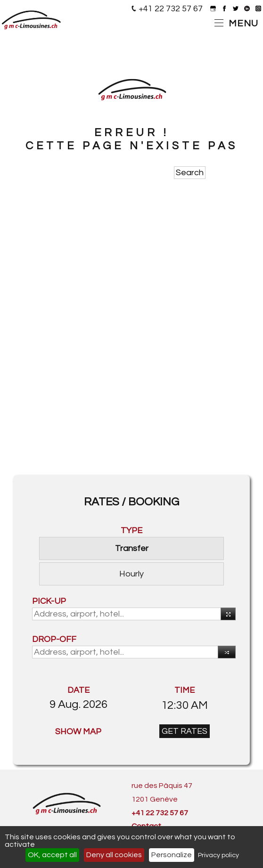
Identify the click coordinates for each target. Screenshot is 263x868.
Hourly (131, 574)
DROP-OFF (54, 639)
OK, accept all (52, 855)
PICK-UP (49, 601)
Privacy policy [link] (218, 855)
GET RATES (185, 731)
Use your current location (226, 615)
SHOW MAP (78, 732)
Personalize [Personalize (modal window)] (172, 855)
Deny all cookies (114, 855)
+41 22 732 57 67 (171, 9)
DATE (78, 690)
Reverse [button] (224, 654)
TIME (185, 690)
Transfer (132, 548)
